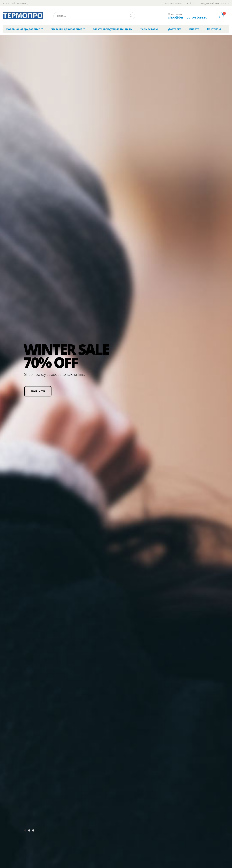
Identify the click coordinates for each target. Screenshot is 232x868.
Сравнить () (20, 3)
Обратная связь (173, 3)
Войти (191, 3)
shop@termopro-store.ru (188, 17)
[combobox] (94, 16)
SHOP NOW (38, 391)
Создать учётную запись (215, 3)
